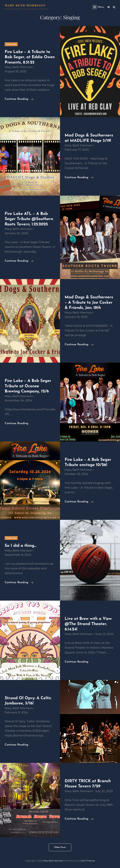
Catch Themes (88, 861)
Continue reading (19, 99)
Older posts (60, 847)
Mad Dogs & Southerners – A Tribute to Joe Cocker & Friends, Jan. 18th (89, 303)
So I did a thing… (21, 546)
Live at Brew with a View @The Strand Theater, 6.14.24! (88, 624)
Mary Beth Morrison (25, 5)
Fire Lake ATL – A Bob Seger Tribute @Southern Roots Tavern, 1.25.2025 (29, 219)
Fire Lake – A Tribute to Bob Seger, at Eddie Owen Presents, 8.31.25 (30, 57)
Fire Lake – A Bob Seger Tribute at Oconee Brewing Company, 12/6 (28, 386)
